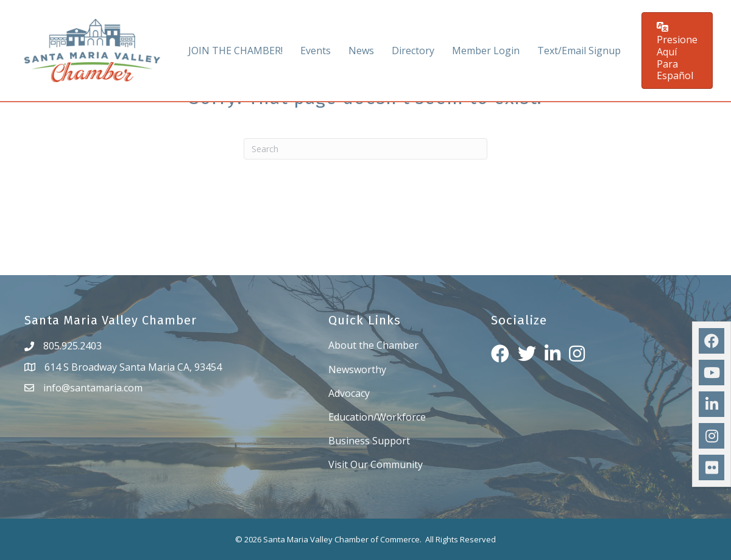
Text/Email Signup (579, 51)
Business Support (369, 441)
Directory (413, 51)
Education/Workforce (377, 417)
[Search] (365, 149)
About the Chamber (373, 345)
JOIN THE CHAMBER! (235, 51)
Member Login (486, 51)
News (361, 51)
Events (316, 51)
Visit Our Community (376, 464)
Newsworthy (357, 369)
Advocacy (349, 393)
